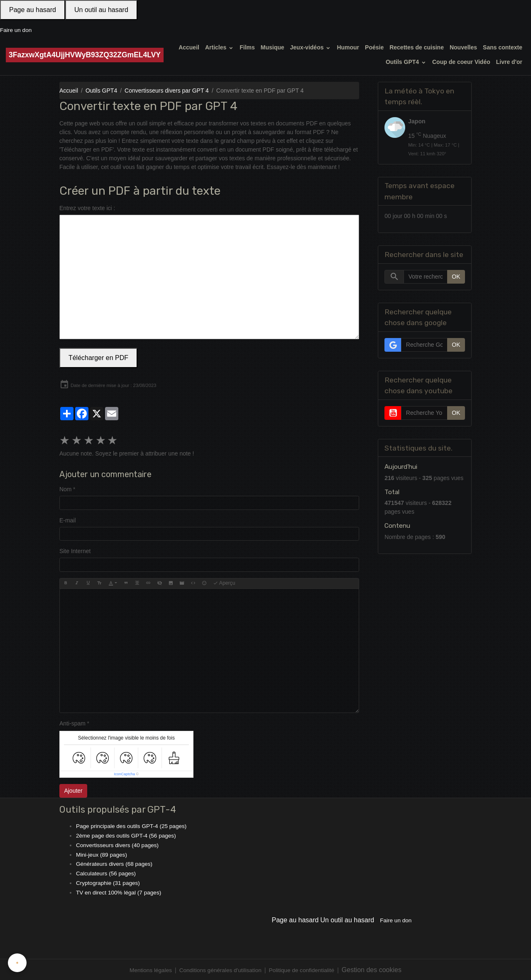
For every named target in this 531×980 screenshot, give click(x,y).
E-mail (68, 520)
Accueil (189, 47)
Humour (348, 47)
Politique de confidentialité (304, 969)
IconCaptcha (125, 774)
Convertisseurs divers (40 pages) (119, 845)
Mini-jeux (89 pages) (102, 854)
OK (456, 277)
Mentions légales (148, 969)
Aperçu (224, 583)
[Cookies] (18, 963)
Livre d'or (509, 62)
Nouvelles (463, 47)
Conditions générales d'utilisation (220, 969)
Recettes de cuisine (417, 47)
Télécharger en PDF (98, 357)
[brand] (85, 55)
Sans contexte (503, 47)
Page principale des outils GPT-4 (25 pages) (133, 826)
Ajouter (73, 791)
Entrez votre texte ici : (87, 208)
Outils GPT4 (403, 62)
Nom (66, 489)
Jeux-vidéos (308, 47)
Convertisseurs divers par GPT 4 (167, 91)
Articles (217, 47)
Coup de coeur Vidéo (461, 62)
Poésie (374, 47)
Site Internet (75, 551)
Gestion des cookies (374, 969)
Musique (273, 47)
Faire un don (16, 30)
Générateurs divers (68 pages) (115, 863)
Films (247, 47)
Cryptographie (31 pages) (109, 882)
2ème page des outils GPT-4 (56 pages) (127, 835)
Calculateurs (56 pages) (107, 872)
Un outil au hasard (101, 10)
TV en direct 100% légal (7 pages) (120, 891)
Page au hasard (33, 10)
